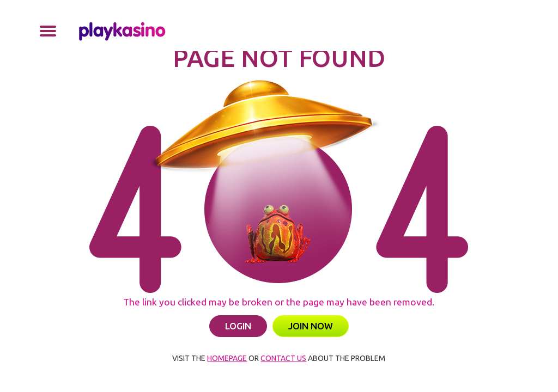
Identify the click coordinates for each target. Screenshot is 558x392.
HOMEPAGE (227, 358)
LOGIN (238, 326)
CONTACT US (283, 358)
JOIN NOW (311, 326)
